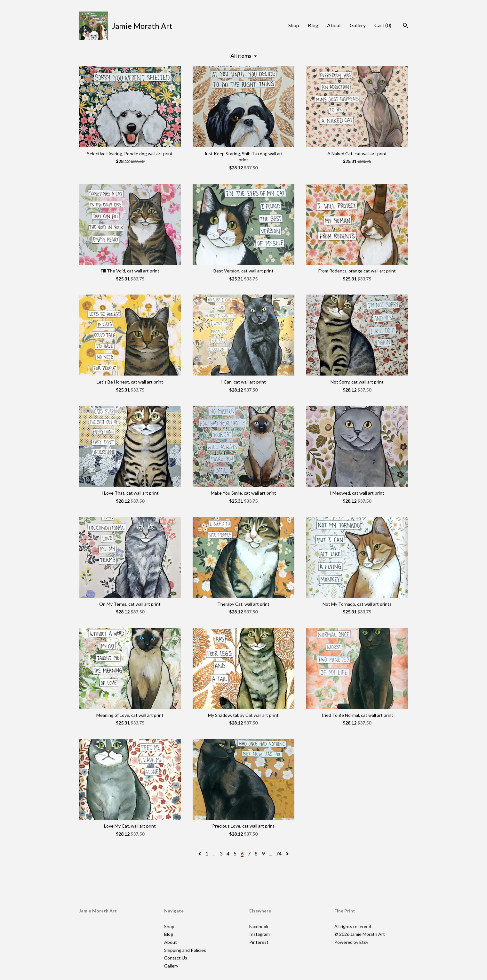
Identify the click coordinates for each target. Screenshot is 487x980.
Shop (294, 25)
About (334, 25)
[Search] (406, 26)
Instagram (259, 934)
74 (279, 853)
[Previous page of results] (200, 853)
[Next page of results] (287, 853)
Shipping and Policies (185, 950)
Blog (313, 25)
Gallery (358, 25)
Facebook (259, 926)
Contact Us (176, 958)
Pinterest (259, 942)
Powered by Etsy (351, 942)
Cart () (383, 25)
